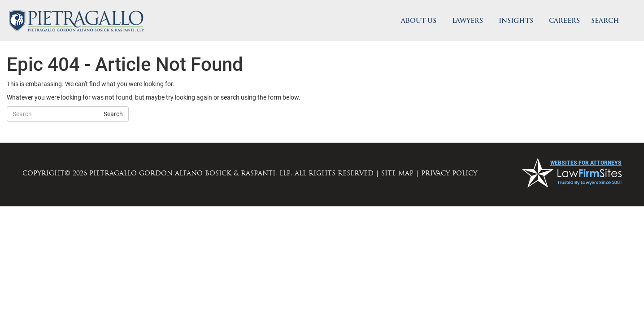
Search (113, 114)
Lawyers (468, 21)
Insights (516, 21)
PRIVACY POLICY (449, 173)
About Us (419, 21)
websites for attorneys (586, 163)
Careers (564, 21)
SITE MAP (397, 173)
